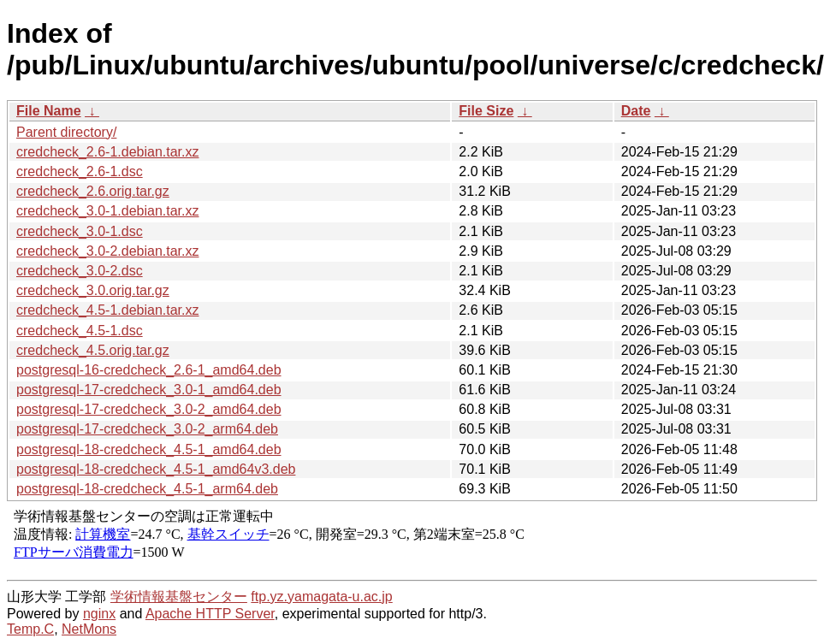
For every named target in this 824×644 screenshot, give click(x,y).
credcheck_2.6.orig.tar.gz (93, 191)
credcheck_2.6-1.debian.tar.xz (107, 152)
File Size (486, 111)
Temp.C (30, 629)
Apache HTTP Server (210, 614)
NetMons (89, 629)
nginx (99, 614)
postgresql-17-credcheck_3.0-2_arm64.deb (147, 429)
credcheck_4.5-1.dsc (80, 331)
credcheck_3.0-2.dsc (80, 271)
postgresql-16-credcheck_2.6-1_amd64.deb (149, 370)
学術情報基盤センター (179, 597)
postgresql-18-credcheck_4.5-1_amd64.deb (149, 449)
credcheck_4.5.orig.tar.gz (93, 350)
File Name (49, 111)
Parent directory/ (66, 132)
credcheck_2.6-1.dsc (80, 171)
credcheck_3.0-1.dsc (80, 231)
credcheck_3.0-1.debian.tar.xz (107, 211)
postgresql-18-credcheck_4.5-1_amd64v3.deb (156, 469)
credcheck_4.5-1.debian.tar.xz (107, 310)
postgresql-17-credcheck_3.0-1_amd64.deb (149, 390)
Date (636, 111)
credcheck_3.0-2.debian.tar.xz (107, 251)
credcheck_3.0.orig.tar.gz (93, 290)
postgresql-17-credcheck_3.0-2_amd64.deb (149, 409)
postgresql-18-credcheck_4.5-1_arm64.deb (147, 489)
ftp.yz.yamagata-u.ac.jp (321, 597)
